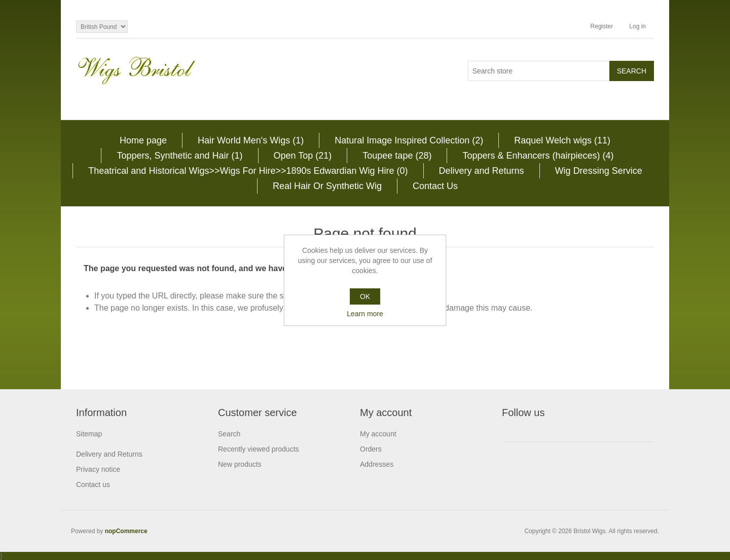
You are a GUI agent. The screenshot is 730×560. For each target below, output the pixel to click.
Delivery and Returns (482, 171)
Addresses (377, 464)
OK (365, 296)
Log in (637, 26)
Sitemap (89, 434)
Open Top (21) (303, 156)
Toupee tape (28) (397, 156)
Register (602, 26)
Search (229, 434)
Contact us (93, 484)
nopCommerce (126, 531)
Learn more (365, 314)
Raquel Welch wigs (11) (562, 140)
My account (378, 434)
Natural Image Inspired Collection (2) (409, 140)
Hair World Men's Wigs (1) (251, 140)
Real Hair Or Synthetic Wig (327, 186)
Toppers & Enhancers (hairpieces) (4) (538, 156)
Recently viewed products (259, 449)
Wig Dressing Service (599, 171)
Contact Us (435, 186)
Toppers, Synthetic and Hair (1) (179, 156)
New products (240, 464)
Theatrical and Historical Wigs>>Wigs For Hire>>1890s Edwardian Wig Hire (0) (248, 171)
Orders (371, 449)
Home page (143, 140)
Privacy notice (98, 469)
